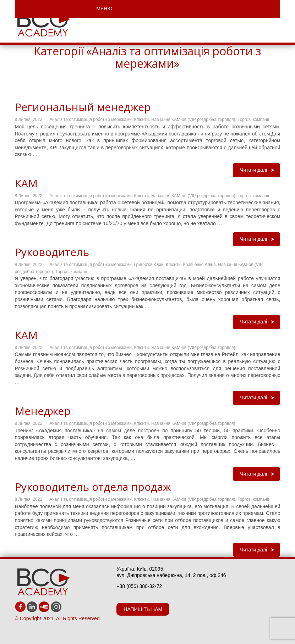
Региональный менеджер (83, 107)
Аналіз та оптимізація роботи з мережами (91, 120)
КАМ (26, 183)
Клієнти (142, 120)
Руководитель (52, 252)
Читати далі (253, 170)
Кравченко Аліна (200, 265)
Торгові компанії (253, 120)
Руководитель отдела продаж (93, 487)
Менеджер (43, 411)
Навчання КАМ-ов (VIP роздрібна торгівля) (193, 120)
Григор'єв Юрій (149, 265)
